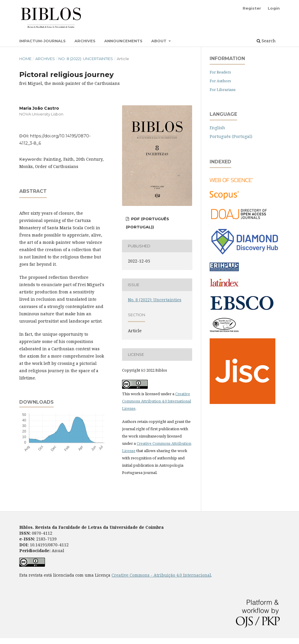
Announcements (123, 41)
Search (266, 41)
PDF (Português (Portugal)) (147, 223)
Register (252, 8)
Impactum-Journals (42, 41)
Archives (85, 41)
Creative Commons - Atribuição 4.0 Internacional (161, 575)
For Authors (220, 81)
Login (274, 8)
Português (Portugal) (231, 136)
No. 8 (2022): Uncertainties (86, 59)
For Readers (220, 72)
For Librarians (223, 90)
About (159, 41)
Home (25, 59)
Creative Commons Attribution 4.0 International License (157, 401)
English (217, 128)
